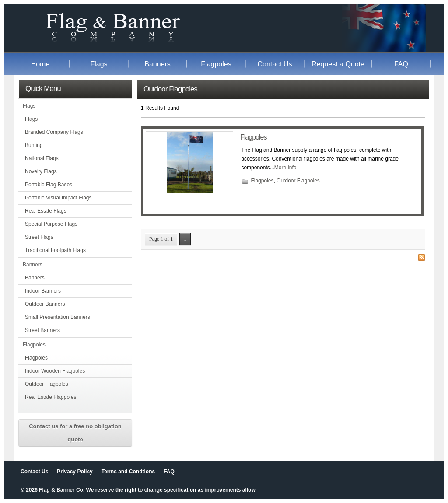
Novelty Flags (41, 171)
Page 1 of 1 (161, 239)
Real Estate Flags (46, 211)
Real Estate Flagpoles (51, 397)
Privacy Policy (75, 472)
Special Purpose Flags (51, 224)
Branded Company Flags (54, 132)
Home (40, 64)
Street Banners (42, 330)
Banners (157, 64)
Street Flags (39, 237)
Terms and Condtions (128, 472)
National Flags (42, 158)
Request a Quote (338, 64)
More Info (285, 168)
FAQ (401, 64)
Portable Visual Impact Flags (58, 198)
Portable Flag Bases (49, 185)
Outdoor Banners (45, 304)
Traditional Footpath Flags (55, 250)
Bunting (34, 145)
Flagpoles (216, 64)
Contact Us (275, 64)
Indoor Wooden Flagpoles (55, 371)
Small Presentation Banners (58, 317)
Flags (99, 64)
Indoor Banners (43, 291)
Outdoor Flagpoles (47, 384)
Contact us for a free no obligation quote (75, 433)
